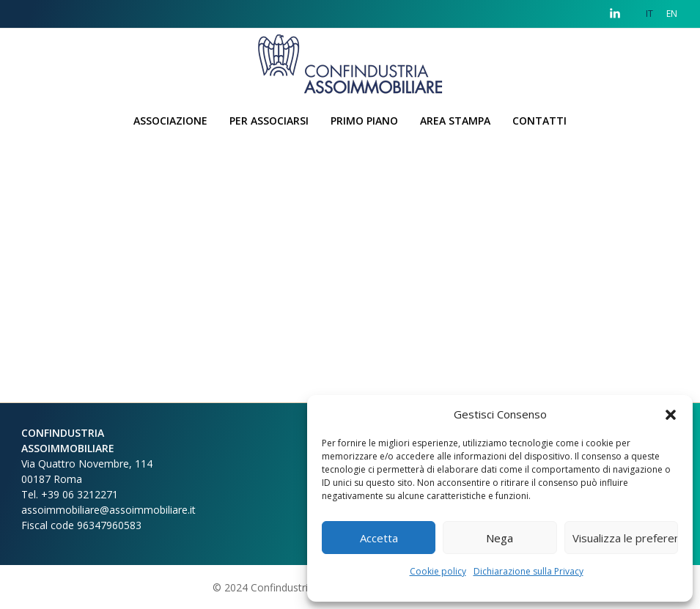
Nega (500, 538)
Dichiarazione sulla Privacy (528, 571)
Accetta (379, 538)
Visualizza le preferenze (625, 538)
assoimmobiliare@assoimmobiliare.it (108, 510)
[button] (671, 414)
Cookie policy (438, 571)
